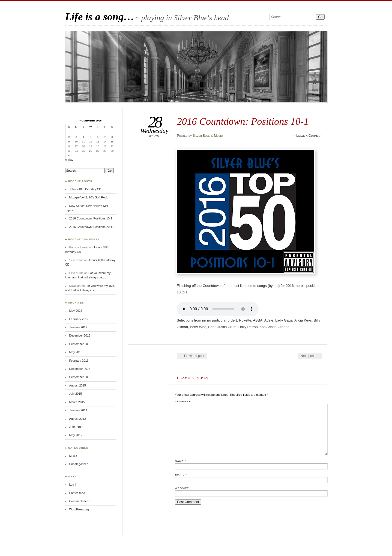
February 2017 (79, 319)
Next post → (310, 356)
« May (69, 160)
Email (181, 475)
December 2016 (80, 335)
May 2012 (76, 435)
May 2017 (76, 311)
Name (180, 461)
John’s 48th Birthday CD (85, 189)
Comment (184, 401)
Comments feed (80, 501)
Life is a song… (100, 17)
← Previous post (192, 356)
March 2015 (77, 402)
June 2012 (76, 427)
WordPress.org (79, 509)
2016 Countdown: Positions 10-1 (91, 218)
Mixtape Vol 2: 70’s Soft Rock (88, 197)
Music (219, 136)
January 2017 (78, 327)
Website (182, 488)
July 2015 (75, 394)
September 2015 (80, 377)
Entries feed (77, 493)
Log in (73, 484)
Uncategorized (79, 464)
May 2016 (76, 352)
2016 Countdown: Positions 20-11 (91, 227)
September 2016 (80, 344)
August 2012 (77, 419)
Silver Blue (201, 136)
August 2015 (77, 385)
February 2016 (79, 361)
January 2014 (78, 410)
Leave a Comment (309, 136)
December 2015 (80, 369)
